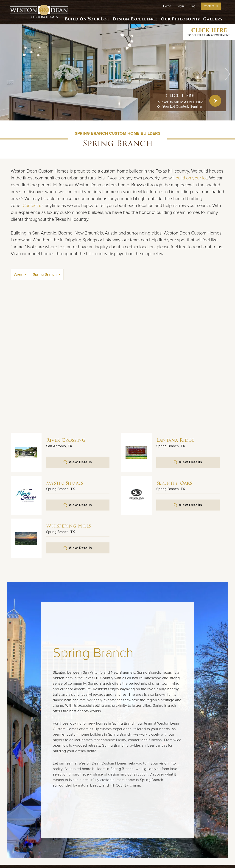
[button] (228, 74)
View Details (78, 462)
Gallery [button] (212, 17)
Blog (192, 6)
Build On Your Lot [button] (86, 17)
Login (180, 6)
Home (167, 6)
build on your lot (191, 178)
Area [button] (18, 274)
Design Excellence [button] (134, 17)
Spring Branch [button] (45, 274)
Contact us (33, 206)
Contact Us (211, 6)
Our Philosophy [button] (179, 17)
